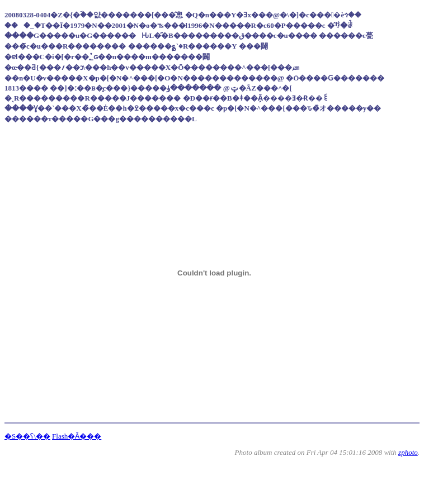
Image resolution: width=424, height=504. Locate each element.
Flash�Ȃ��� (77, 436)
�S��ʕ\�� (27, 436)
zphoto (408, 452)
